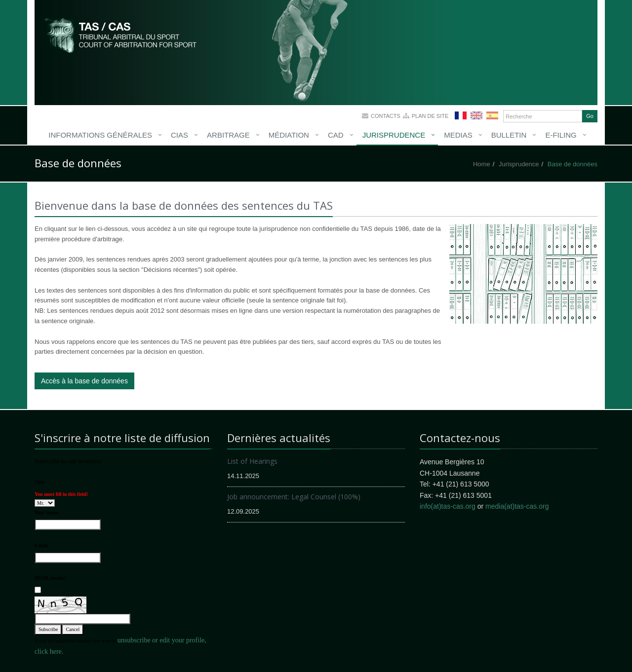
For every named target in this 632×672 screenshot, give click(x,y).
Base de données (573, 164)
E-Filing (561, 135)
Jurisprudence (394, 135)
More (121, 35)
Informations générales (100, 135)
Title (39, 482)
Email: (42, 545)
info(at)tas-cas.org (448, 506)
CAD (336, 135)
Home (482, 164)
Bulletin (509, 135)
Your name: (47, 512)
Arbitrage (228, 135)
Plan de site (430, 116)
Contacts (386, 116)
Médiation (289, 135)
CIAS (179, 135)
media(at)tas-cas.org (517, 506)
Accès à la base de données (84, 381)
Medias (458, 135)
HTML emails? (51, 578)
